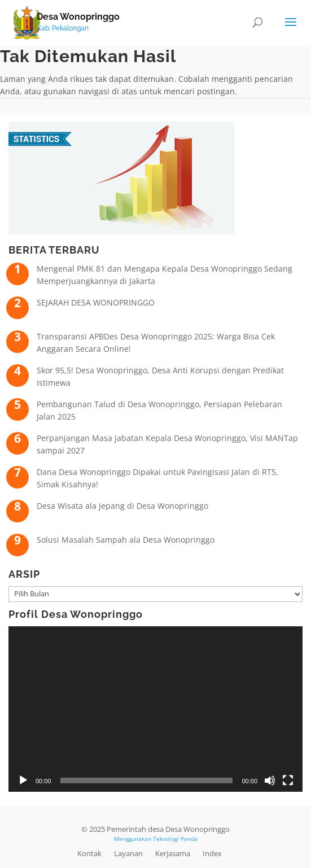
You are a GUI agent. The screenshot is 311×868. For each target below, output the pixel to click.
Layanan (128, 853)
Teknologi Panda (175, 839)
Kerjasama (173, 853)
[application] (155, 709)
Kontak (89, 853)
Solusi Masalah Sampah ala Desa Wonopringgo (126, 540)
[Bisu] (270, 780)
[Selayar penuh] (288, 780)
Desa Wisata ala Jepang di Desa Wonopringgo (122, 506)
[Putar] (23, 780)
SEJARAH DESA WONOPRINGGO (96, 302)
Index (212, 853)
